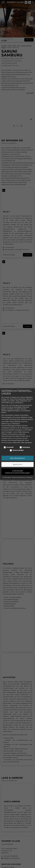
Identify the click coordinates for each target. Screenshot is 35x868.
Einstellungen (7, 435)
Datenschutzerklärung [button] (18, 470)
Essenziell (9, 440)
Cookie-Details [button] (7, 470)
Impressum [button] (29, 470)
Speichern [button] (18, 457)
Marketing (25, 440)
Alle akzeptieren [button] (18, 450)
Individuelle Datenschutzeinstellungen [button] (18, 464)
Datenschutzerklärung (16, 431)
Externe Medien (17, 443)
